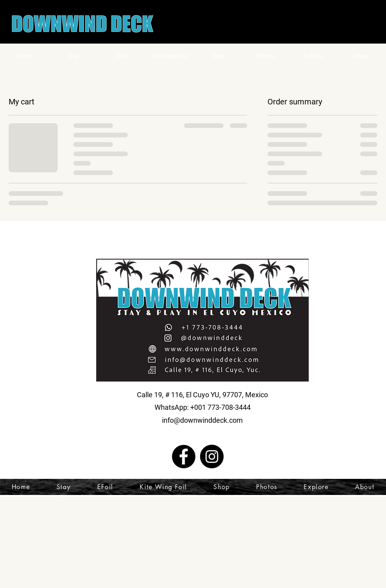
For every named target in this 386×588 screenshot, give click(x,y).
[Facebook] (184, 457)
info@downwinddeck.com (202, 420)
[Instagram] (212, 457)
